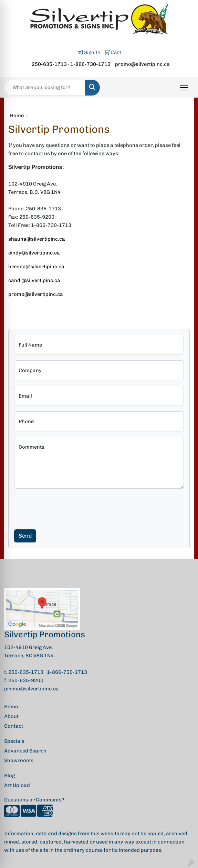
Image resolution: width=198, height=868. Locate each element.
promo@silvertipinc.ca (142, 64)
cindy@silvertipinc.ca (34, 253)
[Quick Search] (44, 88)
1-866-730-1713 (90, 64)
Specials (14, 741)
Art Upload (17, 785)
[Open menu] (184, 88)
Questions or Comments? (34, 800)
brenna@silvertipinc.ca (36, 267)
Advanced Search (25, 751)
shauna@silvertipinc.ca (37, 239)
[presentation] (66, 508)
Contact (14, 726)
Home (17, 116)
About (11, 716)
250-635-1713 (49, 64)
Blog (9, 776)
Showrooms (19, 760)
